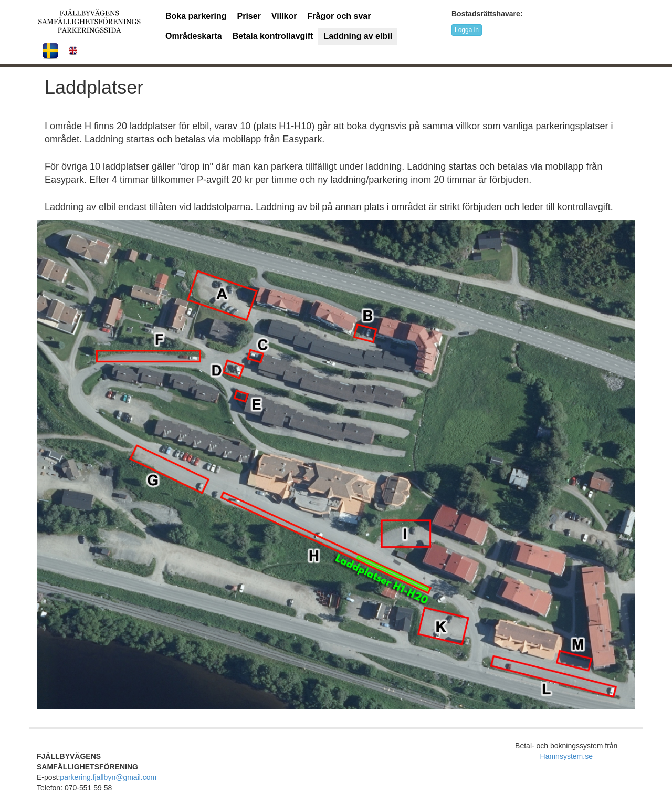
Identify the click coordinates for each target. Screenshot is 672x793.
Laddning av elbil (358, 36)
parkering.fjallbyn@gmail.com (108, 777)
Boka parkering (196, 16)
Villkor (284, 16)
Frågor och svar (339, 16)
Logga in (467, 30)
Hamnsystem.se (566, 756)
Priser (249, 16)
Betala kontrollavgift (273, 36)
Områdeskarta (194, 36)
